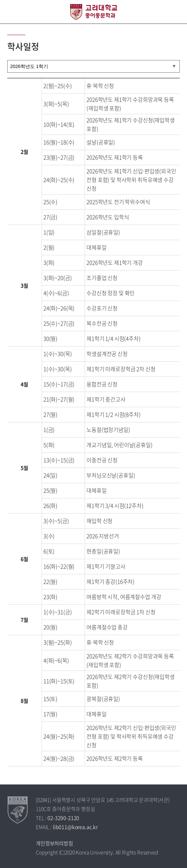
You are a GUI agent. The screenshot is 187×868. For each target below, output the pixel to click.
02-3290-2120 (63, 818)
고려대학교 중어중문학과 (94, 12)
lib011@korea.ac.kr (75, 827)
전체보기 (12, 12)
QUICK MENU (175, 12)
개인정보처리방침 (54, 843)
